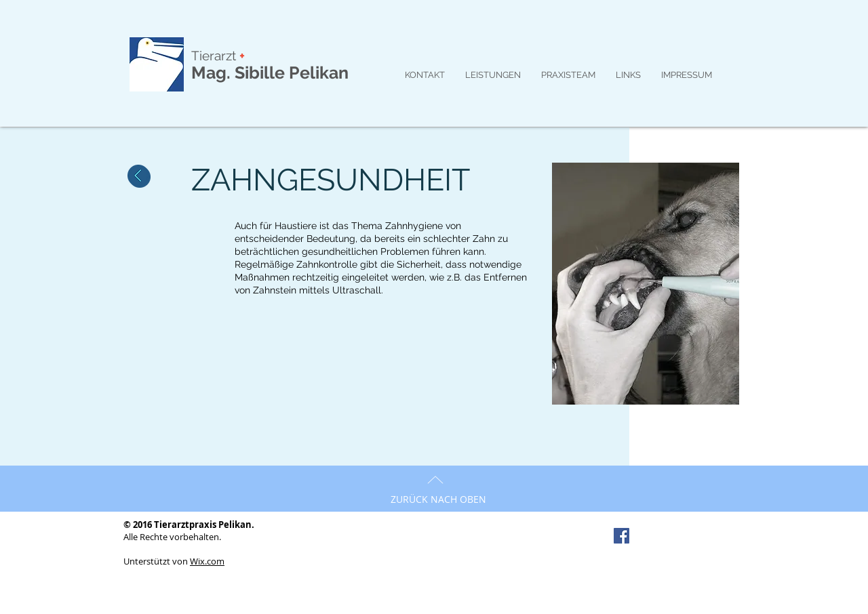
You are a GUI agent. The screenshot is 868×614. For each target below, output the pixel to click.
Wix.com (207, 561)
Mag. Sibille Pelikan (270, 73)
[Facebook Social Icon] (622, 536)
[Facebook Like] (679, 537)
